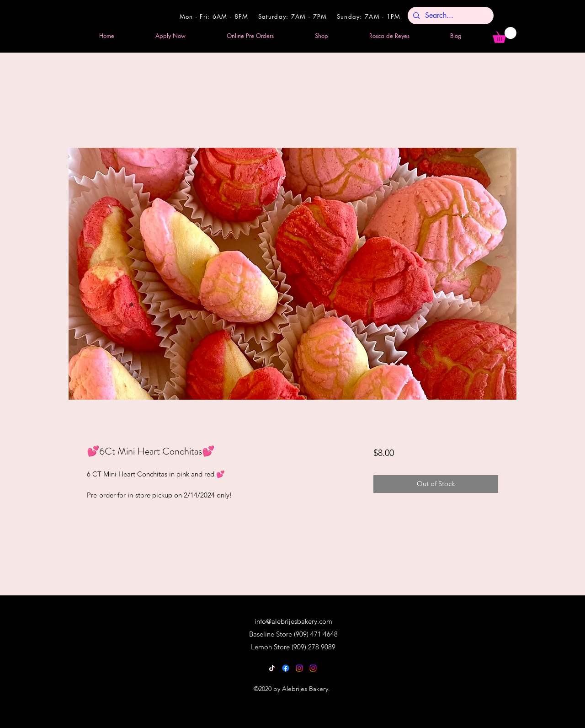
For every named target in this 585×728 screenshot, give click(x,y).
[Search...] (450, 16)
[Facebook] (286, 668)
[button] (505, 35)
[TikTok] (272, 668)
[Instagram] (299, 668)
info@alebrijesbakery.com (293, 621)
